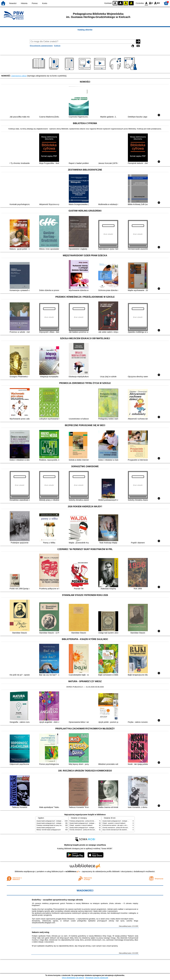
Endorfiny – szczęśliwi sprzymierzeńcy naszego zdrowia (57, 900)
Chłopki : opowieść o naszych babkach (81, 825)
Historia (24, 3)
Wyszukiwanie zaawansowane (41, 46)
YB (126, 3)
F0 (146, 3)
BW (120, 3)
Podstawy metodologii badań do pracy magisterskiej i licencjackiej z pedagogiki (60, 825)
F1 (151, 3)
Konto (45, 3)
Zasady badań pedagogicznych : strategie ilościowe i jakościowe (56, 821)
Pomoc (35, 3)
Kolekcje (57, 46)
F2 (157, 3)
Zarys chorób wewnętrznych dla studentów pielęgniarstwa (120, 830)
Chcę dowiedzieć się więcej (73, 978)
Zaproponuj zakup (19, 76)
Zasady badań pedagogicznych (46, 828)
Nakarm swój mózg (41, 932)
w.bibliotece (72, 871)
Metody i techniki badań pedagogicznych (49, 830)
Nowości (13, 3)
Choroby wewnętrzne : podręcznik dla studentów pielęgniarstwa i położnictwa (92, 830)
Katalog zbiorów (85, 30)
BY (131, 3)
